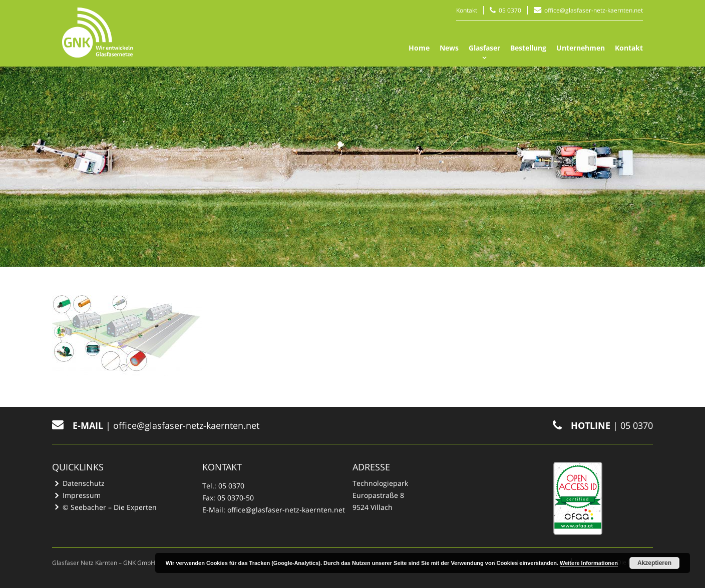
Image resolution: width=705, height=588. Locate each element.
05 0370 (510, 10)
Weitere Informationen (589, 563)
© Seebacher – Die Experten (110, 507)
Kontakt (467, 10)
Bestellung (528, 48)
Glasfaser (484, 48)
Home (419, 48)
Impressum (82, 495)
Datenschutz (84, 483)
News (449, 48)
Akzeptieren (654, 563)
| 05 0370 (603, 425)
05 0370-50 (236, 498)
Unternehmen (581, 48)
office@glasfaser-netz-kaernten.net (594, 10)
